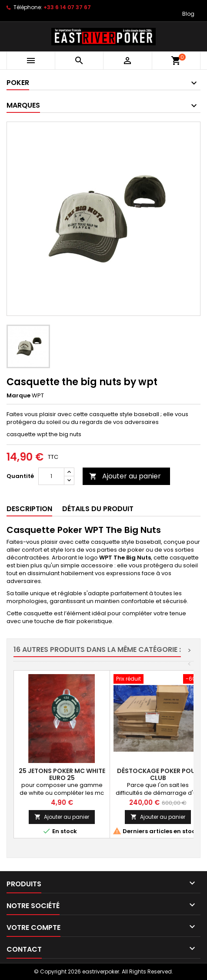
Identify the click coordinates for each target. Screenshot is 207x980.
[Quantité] (51, 476)
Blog (188, 14)
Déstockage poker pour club (158, 774)
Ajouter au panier (125, 476)
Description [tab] (29, 509)
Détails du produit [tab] (98, 509)
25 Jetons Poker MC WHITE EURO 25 (62, 774)
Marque (18, 396)
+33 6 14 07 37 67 (67, 7)
